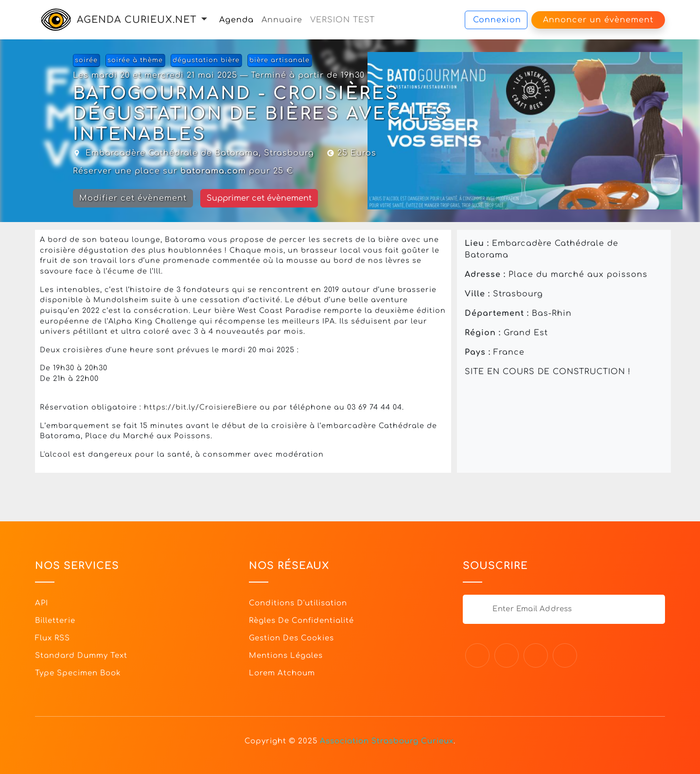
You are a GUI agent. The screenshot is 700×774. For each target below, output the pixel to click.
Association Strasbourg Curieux (387, 741)
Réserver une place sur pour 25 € (183, 171)
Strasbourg (289, 153)
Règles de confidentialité (301, 621)
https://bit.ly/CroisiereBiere (201, 407)
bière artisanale (280, 60)
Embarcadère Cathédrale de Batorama (172, 153)
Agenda (236, 20)
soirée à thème (135, 60)
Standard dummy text (81, 656)
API (42, 603)
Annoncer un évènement (598, 20)
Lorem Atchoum (282, 673)
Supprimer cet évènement (259, 198)
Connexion (497, 20)
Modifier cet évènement (133, 198)
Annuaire (282, 20)
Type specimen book (78, 673)
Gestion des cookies (291, 638)
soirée (86, 60)
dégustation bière (206, 60)
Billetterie (55, 621)
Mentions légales (286, 656)
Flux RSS (52, 638)
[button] (204, 20)
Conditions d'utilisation (298, 603)
